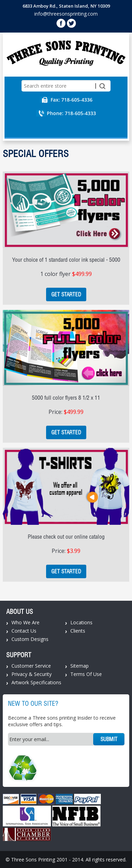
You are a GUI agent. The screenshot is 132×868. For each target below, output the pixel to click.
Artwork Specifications (36, 682)
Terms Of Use (86, 674)
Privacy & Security (32, 674)
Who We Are (25, 622)
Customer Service (31, 666)
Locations (81, 622)
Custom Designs (30, 639)
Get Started (66, 294)
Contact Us (24, 631)
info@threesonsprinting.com (66, 14)
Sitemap (80, 666)
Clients (78, 631)
